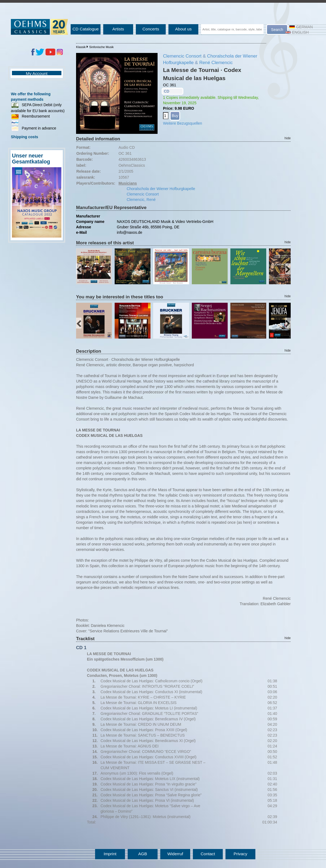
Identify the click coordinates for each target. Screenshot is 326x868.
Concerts (151, 29)
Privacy (240, 854)
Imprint (110, 854)
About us (184, 29)
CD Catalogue (86, 29)
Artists (118, 29)
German (301, 27)
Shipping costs (24, 137)
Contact (208, 854)
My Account (37, 73)
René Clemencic (216, 63)
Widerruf (175, 854)
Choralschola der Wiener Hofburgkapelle (161, 189)
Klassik (81, 47)
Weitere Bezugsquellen (183, 123)
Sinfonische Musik (101, 47)
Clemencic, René (141, 200)
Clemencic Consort (182, 56)
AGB (143, 854)
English (297, 32)
